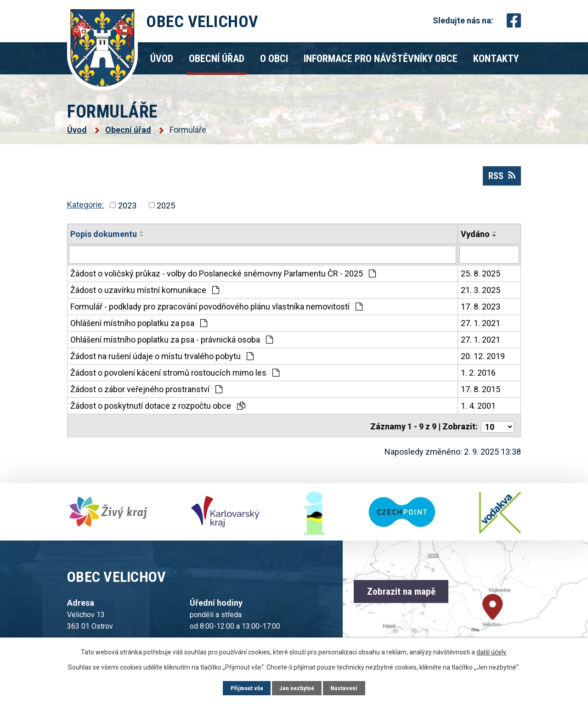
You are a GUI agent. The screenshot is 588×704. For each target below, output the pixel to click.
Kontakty (496, 59)
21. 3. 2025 (481, 294)
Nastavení (347, 688)
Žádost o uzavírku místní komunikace (145, 294)
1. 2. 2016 (478, 376)
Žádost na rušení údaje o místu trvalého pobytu (162, 360)
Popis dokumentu (104, 238)
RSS (500, 178)
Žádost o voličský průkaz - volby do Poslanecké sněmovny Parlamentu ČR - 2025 (223, 277)
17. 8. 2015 (481, 393)
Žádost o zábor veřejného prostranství (146, 393)
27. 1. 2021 (481, 327)
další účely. (492, 652)
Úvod (162, 59)
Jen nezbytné (297, 688)
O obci (274, 59)
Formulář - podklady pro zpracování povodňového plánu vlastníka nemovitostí (216, 310)
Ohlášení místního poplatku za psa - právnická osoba (172, 343)
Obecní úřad (217, 59)
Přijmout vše (245, 688)
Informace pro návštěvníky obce (381, 59)
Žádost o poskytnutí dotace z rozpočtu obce (158, 409)
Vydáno (475, 238)
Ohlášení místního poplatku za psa (139, 327)
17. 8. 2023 (481, 310)
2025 (166, 209)
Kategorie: (85, 208)
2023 (127, 209)
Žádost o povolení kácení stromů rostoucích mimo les (175, 376)
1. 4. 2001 (478, 409)
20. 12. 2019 (483, 360)
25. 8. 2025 (481, 277)
